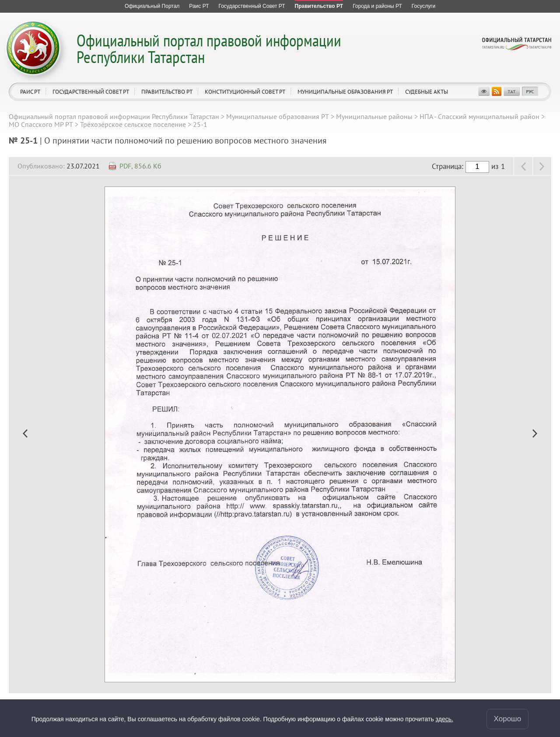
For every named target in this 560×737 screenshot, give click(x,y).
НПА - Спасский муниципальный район (479, 116)
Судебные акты (427, 92)
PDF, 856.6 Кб (140, 166)
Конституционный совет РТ (245, 92)
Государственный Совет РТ (91, 92)
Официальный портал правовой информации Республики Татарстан (209, 48)
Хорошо (508, 719)
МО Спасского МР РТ (41, 124)
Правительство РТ (167, 92)
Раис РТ (30, 92)
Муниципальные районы (374, 116)
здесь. (444, 719)
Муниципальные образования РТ (345, 92)
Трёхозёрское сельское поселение (133, 124)
